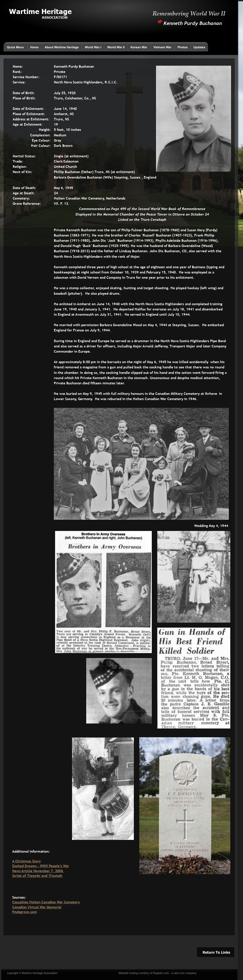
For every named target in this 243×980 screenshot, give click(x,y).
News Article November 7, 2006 (38, 871)
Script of (20, 876)
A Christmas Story (26, 861)
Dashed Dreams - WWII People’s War (41, 866)
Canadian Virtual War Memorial (37, 907)
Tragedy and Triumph (45, 876)
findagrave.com (25, 912)
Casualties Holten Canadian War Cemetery (46, 902)
